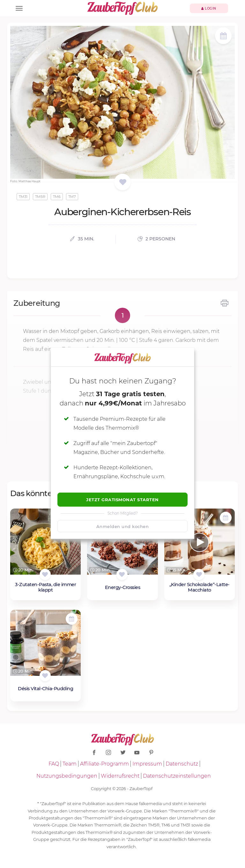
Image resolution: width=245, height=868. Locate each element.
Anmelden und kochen (123, 526)
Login (209, 8)
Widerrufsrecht (120, 776)
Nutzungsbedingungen (67, 776)
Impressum (147, 764)
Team (70, 764)
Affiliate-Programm (104, 764)
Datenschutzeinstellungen (177, 776)
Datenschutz (182, 764)
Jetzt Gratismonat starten (122, 500)
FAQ (54, 764)
